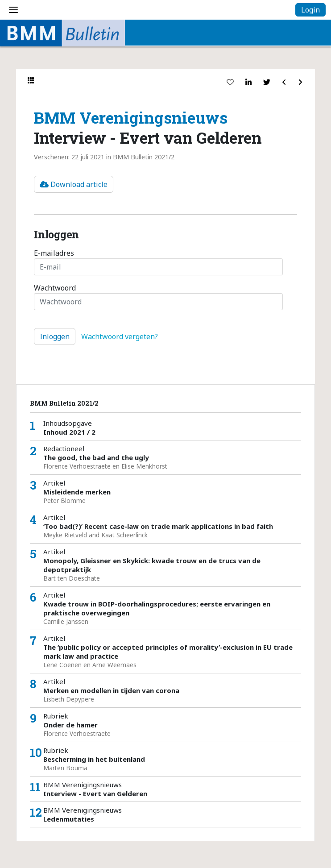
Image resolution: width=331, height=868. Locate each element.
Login (310, 10)
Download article (74, 184)
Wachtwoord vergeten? (120, 336)
